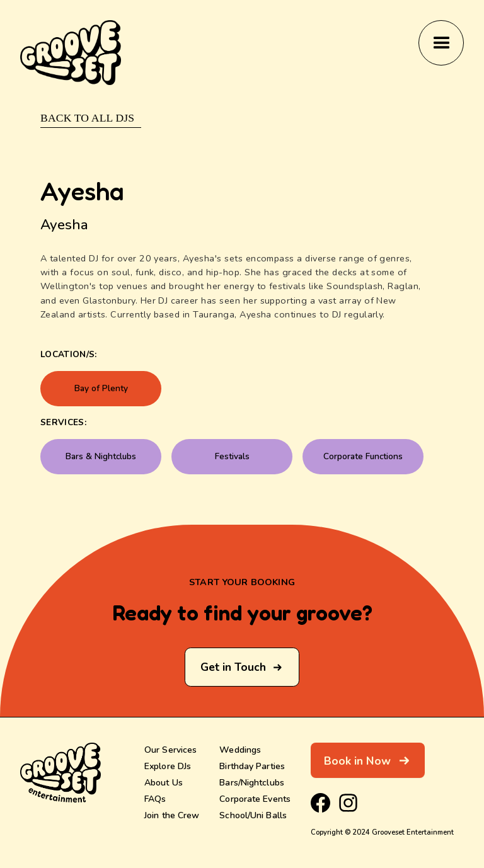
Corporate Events (255, 799)
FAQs (155, 799)
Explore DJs (168, 766)
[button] (441, 43)
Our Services (170, 750)
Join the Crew (172, 815)
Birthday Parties (252, 766)
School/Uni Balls (253, 815)
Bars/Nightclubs (252, 782)
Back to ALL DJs (87, 118)
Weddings (240, 750)
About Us (164, 782)
